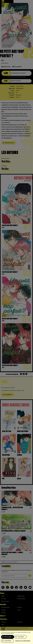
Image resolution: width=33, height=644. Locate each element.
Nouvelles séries (5, 607)
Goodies (3, 610)
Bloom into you (5, 601)
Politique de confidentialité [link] (23, 641)
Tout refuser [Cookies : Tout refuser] (21, 637)
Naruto (3, 596)
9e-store (4, 622)
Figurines (19, 607)
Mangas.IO (20, 622)
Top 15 (19, 610)
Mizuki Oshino (5, 63)
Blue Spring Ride (21, 599)
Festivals (4, 613)
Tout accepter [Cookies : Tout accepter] (8, 637)
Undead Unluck (21, 596)
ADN (3, 625)
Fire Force (4, 599)
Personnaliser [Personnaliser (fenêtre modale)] (8, 641)
